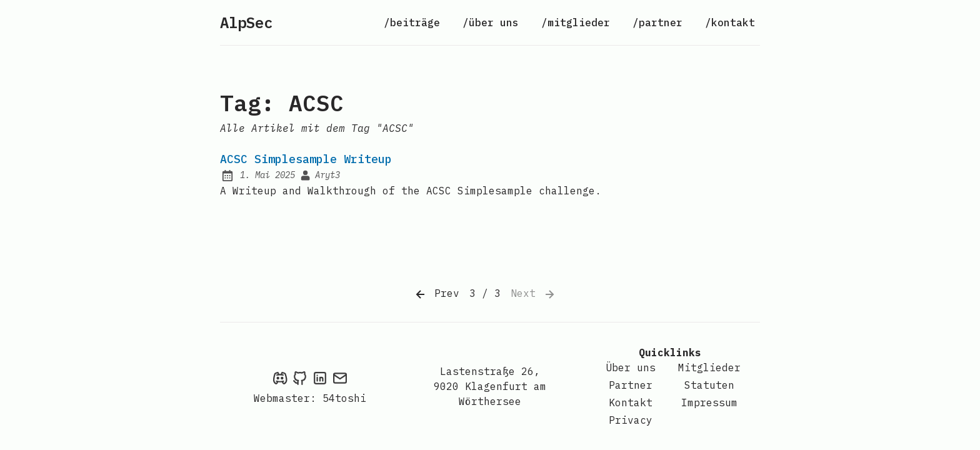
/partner (657, 22)
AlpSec (246, 22)
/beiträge (412, 22)
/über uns (491, 22)
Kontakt (631, 402)
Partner (631, 385)
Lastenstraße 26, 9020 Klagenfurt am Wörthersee (490, 386)
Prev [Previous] (436, 294)
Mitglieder (709, 367)
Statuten (709, 385)
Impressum (709, 402)
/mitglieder (576, 22)
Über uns (631, 367)
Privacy (631, 420)
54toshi (344, 398)
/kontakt (730, 22)
